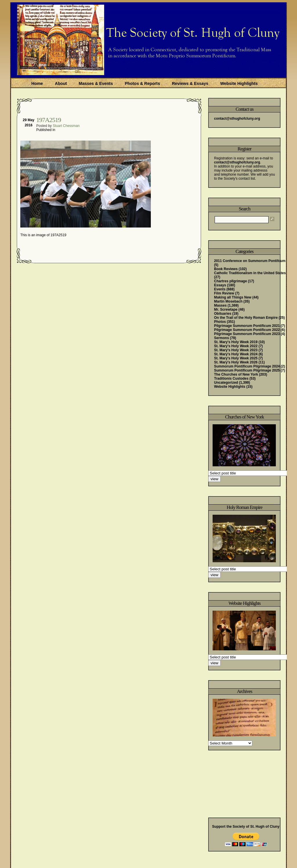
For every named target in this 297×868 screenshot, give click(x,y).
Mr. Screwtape (226, 310)
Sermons (221, 338)
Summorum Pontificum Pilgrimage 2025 (247, 370)
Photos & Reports (142, 83)
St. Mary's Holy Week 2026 (236, 362)
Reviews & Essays (190, 83)
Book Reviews (226, 269)
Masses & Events (96, 83)
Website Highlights (239, 83)
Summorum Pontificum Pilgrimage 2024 (247, 366)
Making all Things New (233, 297)
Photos (220, 322)
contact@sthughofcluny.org (237, 119)
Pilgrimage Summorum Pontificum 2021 (247, 326)
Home (37, 83)
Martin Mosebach (228, 301)
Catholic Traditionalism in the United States (250, 273)
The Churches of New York (236, 374)
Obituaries (223, 314)
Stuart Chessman (66, 126)
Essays (220, 285)
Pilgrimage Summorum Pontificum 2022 (247, 330)
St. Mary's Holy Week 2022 (236, 346)
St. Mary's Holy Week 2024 (236, 354)
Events (220, 289)
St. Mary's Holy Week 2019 (236, 342)
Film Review (224, 293)
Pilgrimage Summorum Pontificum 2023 (247, 334)
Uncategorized (226, 383)
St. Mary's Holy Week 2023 (236, 350)
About (61, 83)
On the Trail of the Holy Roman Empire (246, 318)
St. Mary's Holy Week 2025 (236, 358)
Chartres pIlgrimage (230, 281)
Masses (220, 305)
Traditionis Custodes (231, 379)
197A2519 (49, 120)
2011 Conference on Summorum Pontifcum (250, 261)
